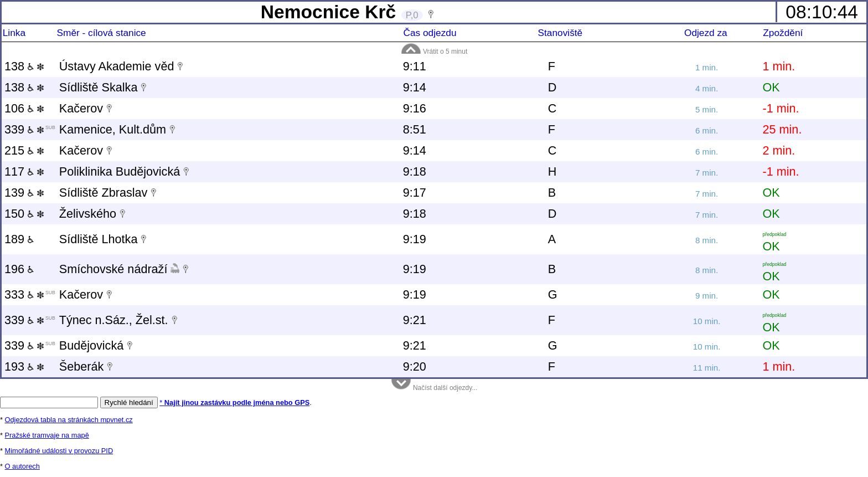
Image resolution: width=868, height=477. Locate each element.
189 (19, 239)
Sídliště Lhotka (99, 239)
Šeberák (81, 366)
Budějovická (91, 345)
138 (24, 66)
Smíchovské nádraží (113, 269)
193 (24, 366)
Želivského (88, 214)
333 (30, 294)
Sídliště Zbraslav (104, 193)
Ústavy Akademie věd (117, 66)
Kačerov (81, 108)
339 (30, 129)
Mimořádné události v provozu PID (59, 451)
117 (24, 171)
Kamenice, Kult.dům (113, 129)
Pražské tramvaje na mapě (47, 435)
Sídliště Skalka (99, 87)
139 (24, 193)
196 (19, 269)
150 (24, 214)
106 (24, 108)
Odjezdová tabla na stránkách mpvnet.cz (69, 420)
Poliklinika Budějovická (120, 171)
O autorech (22, 466)
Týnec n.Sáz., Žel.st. (114, 320)
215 (24, 150)
